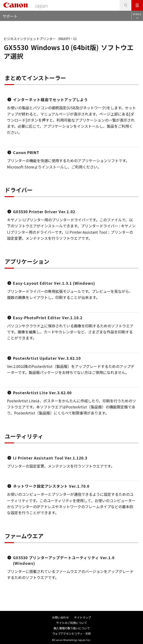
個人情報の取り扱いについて (72, 628)
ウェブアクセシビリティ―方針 (72, 633)
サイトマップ (83, 617)
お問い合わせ (60, 617)
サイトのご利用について (72, 623)
